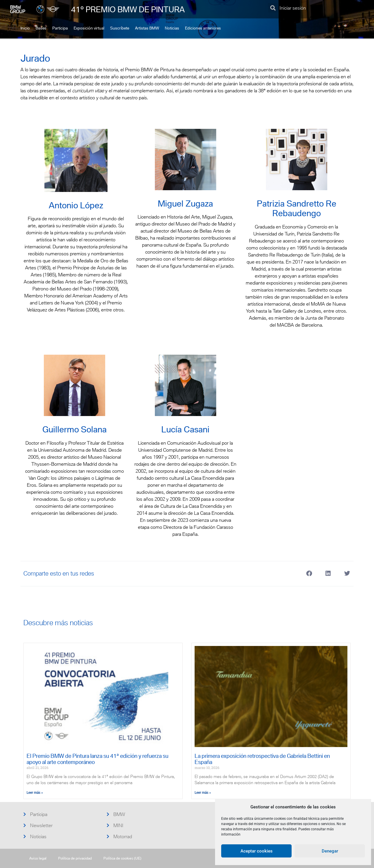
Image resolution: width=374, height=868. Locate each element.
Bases (41, 28)
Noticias (172, 28)
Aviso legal (38, 858)
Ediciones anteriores (203, 28)
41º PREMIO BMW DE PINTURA (128, 9)
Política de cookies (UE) (122, 858)
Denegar (330, 851)
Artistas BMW (147, 28)
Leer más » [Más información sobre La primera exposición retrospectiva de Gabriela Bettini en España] (203, 793)
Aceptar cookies (257, 851)
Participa (60, 28)
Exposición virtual (89, 28)
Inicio (25, 28)
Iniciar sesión (293, 8)
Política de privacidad (75, 858)
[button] (273, 8)
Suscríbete (120, 28)
